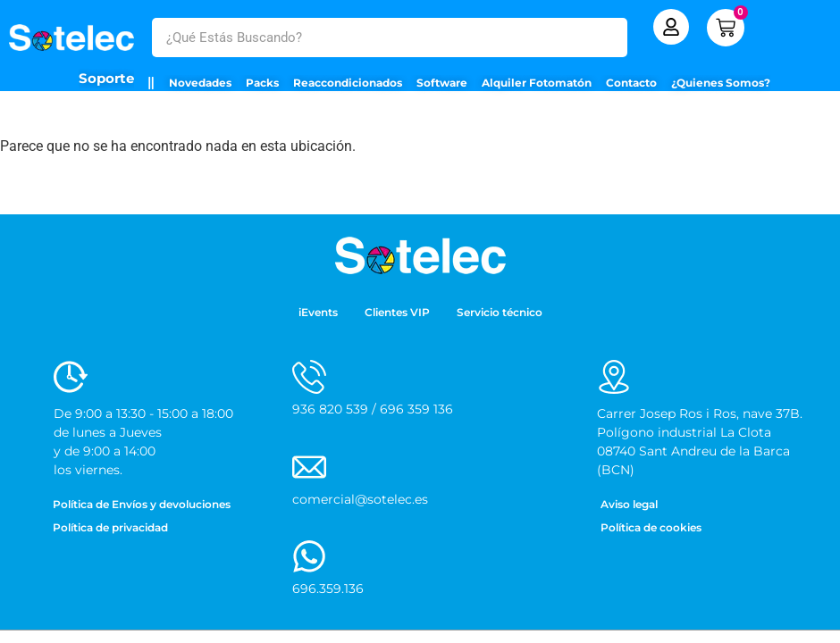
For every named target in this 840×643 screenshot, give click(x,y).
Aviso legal (629, 504)
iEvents (318, 312)
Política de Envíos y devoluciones (142, 504)
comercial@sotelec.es (360, 499)
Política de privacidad (110, 527)
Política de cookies (651, 527)
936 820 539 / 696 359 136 (373, 409)
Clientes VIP (397, 312)
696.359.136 (328, 589)
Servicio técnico (500, 312)
